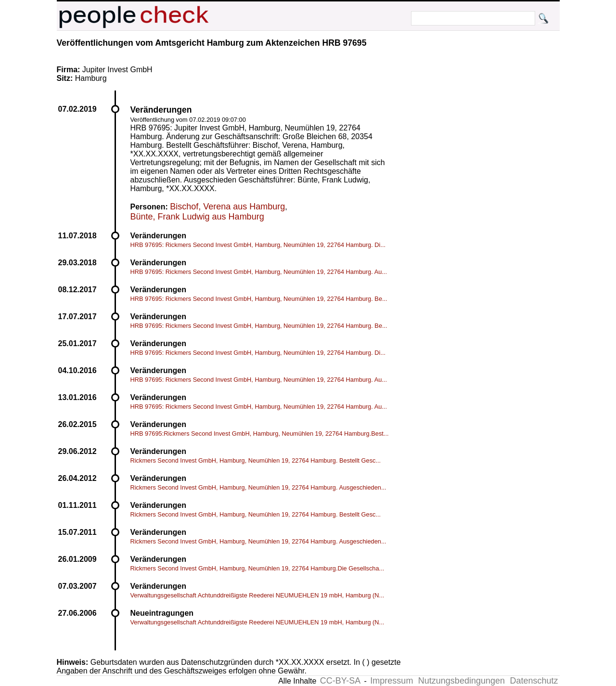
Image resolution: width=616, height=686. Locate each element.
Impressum (391, 681)
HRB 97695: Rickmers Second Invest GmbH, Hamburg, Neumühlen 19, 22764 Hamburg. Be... (259, 299)
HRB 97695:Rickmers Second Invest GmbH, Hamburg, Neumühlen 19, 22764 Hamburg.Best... (260, 434)
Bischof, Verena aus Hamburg (227, 207)
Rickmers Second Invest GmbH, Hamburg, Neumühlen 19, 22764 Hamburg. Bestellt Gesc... (256, 460)
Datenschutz (534, 681)
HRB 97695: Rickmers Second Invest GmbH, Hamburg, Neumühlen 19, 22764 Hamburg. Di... (258, 245)
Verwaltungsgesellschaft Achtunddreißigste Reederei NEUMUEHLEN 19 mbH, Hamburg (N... (257, 595)
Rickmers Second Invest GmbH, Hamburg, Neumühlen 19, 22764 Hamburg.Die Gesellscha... (257, 568)
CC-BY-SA (340, 681)
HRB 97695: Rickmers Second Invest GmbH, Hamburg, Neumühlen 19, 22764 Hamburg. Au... (259, 272)
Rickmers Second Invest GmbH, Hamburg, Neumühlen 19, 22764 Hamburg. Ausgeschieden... (258, 487)
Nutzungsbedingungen (462, 681)
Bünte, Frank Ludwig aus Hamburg (197, 217)
